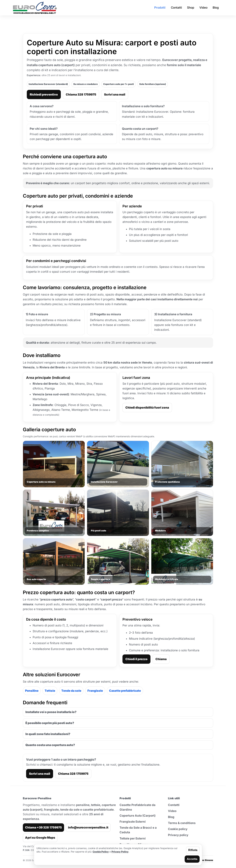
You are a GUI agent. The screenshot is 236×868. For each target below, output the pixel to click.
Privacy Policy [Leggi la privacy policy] (120, 852)
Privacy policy (178, 835)
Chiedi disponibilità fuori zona (147, 408)
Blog (171, 817)
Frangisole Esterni (133, 822)
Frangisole (95, 691)
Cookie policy (178, 829)
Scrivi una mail (115, 94)
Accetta (192, 859)
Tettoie (50, 691)
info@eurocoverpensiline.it (88, 827)
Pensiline (32, 691)
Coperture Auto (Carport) (137, 816)
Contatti (174, 805)
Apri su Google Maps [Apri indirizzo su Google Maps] (40, 838)
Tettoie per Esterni (133, 838)
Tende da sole (71, 691)
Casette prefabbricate (125, 691)
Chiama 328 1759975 (81, 94)
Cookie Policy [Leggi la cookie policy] (101, 852)
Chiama (161, 659)
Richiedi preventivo (44, 94)
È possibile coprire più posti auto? (50, 723)
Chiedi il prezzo (136, 659)
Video (172, 811)
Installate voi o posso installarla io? (51, 712)
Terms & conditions (182, 823)
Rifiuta (193, 850)
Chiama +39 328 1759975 (43, 827)
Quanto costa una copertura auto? (50, 745)
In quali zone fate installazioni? (48, 734)
